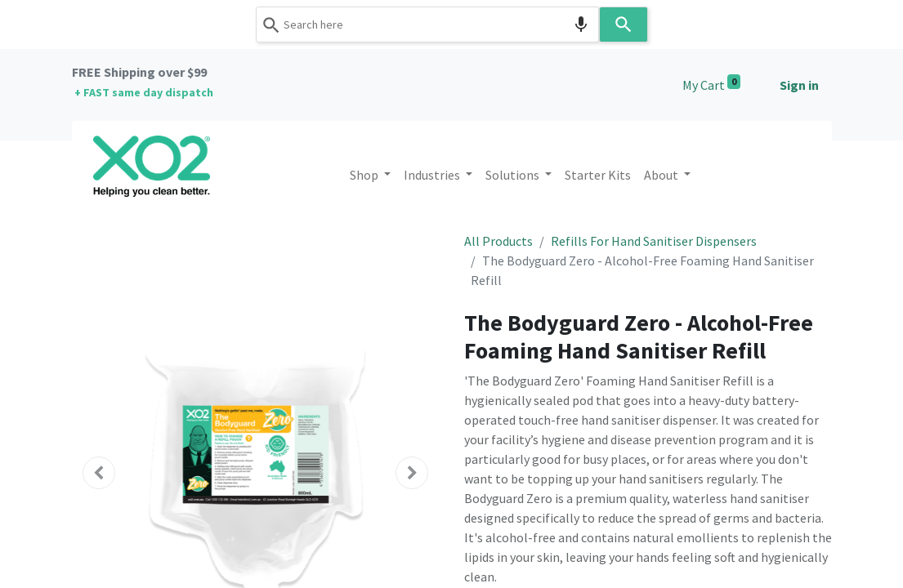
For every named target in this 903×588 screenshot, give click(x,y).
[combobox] (427, 24)
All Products (498, 241)
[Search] (624, 24)
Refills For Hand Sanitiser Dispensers (654, 241)
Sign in (799, 85)
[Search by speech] (581, 24)
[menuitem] (598, 175)
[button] (100, 473)
